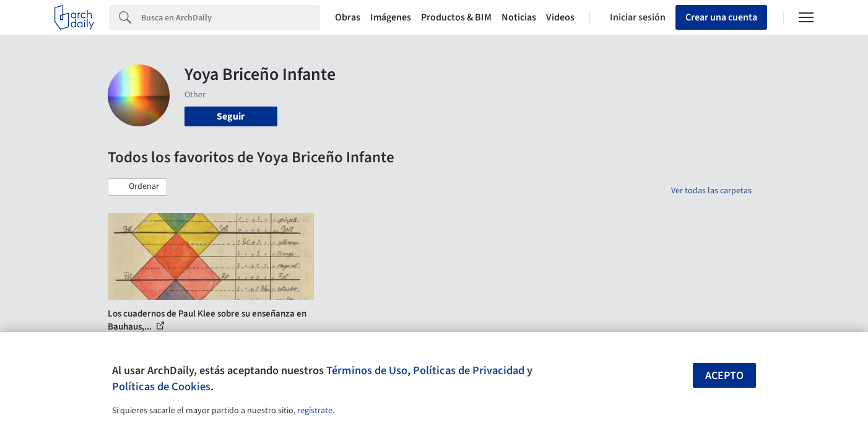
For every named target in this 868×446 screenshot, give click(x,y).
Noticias (519, 17)
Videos (560, 17)
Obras (348, 17)
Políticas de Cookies (161, 387)
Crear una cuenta (721, 17)
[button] (137, 187)
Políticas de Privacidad (469, 370)
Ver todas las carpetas (711, 191)
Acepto (724, 376)
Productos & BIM (456, 17)
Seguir (231, 116)
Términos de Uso (367, 370)
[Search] (231, 17)
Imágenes (391, 17)
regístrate (315, 411)
